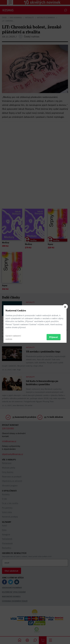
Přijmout (54, 337)
